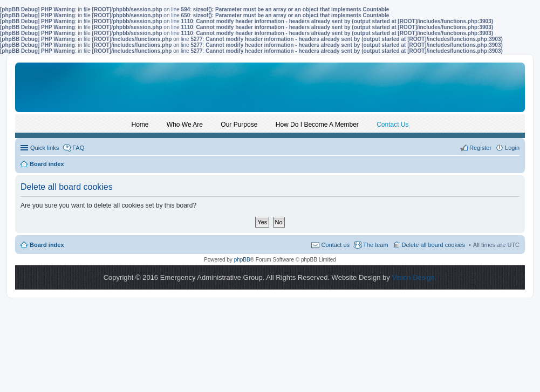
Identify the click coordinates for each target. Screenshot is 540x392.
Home (140, 125)
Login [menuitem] (512, 148)
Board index (47, 245)
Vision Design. (414, 277)
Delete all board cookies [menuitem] (433, 245)
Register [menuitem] (480, 148)
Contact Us (392, 125)
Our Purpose (239, 125)
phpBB (242, 260)
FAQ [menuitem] (78, 148)
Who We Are (185, 125)
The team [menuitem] (375, 245)
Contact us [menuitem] (335, 245)
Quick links (45, 148)
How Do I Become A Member (317, 125)
